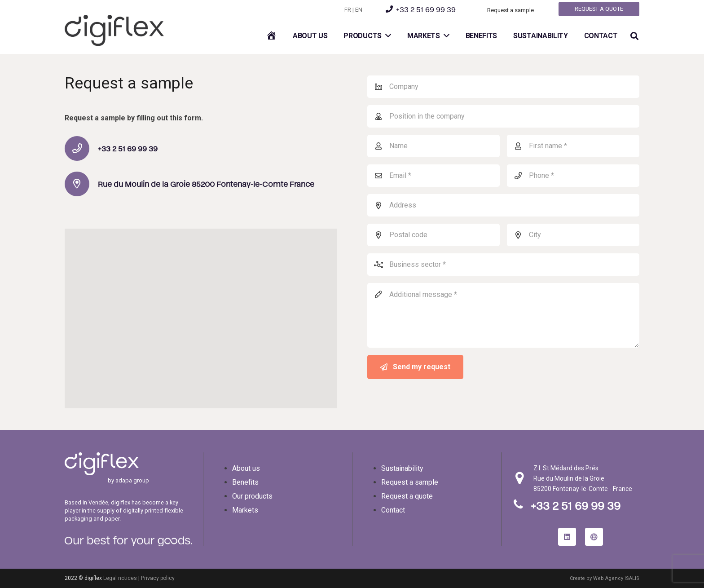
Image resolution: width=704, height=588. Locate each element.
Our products (252, 496)
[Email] (433, 176)
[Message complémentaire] (503, 315)
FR (348, 10)
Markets (245, 510)
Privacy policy (158, 578)
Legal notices (120, 578)
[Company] (503, 87)
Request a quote (407, 496)
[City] (573, 235)
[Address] (503, 205)
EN (359, 10)
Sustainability (402, 468)
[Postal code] (433, 235)
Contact (393, 510)
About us (246, 468)
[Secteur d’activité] (503, 265)
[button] (634, 36)
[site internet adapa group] (594, 537)
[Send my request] (415, 367)
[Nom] (433, 146)
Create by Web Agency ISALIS (605, 578)
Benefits (245, 482)
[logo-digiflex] (114, 31)
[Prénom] (573, 146)
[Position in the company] (503, 116)
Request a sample (410, 482)
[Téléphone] (573, 176)
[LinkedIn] (567, 537)
